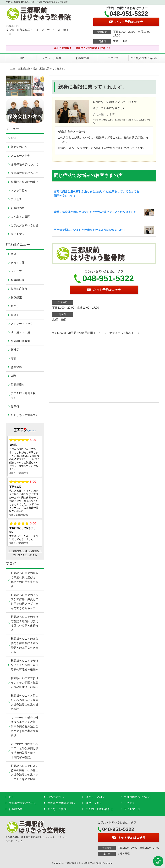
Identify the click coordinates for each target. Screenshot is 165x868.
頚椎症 (15, 350)
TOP (21, 58)
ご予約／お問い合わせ (144, 58)
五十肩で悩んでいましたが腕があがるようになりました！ (90, 230)
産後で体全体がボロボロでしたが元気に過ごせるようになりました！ (97, 212)
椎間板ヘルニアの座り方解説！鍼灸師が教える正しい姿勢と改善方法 (25, 623)
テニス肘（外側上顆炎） (23, 395)
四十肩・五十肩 (20, 332)
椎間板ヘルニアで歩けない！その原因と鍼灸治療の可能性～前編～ (25, 683)
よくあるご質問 (20, 217)
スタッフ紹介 (19, 190)
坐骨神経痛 (18, 280)
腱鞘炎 (15, 406)
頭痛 (14, 358)
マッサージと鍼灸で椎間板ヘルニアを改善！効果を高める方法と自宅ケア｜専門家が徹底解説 (25, 726)
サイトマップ (19, 234)
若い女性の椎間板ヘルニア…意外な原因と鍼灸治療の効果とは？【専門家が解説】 (25, 751)
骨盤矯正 (16, 298)
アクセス (113, 58)
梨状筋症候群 (19, 289)
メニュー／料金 (52, 58)
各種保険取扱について (25, 164)
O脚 (13, 376)
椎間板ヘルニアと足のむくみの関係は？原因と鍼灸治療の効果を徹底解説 (25, 702)
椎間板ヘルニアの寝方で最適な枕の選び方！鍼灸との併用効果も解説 (25, 580)
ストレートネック (22, 324)
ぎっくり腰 (18, 263)
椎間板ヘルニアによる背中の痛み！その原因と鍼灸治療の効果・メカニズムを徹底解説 (25, 772)
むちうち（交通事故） (25, 415)
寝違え (15, 315)
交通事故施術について (25, 173)
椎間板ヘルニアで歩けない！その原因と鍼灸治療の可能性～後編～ (25, 665)
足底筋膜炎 (18, 385)
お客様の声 (82, 58)
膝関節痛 (16, 367)
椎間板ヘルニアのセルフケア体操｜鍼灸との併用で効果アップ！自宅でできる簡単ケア (25, 602)
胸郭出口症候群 (20, 341)
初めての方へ (19, 147)
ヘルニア (16, 271)
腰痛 (14, 254)
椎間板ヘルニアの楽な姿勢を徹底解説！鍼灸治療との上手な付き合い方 (25, 645)
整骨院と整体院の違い (25, 182)
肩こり (15, 306)
